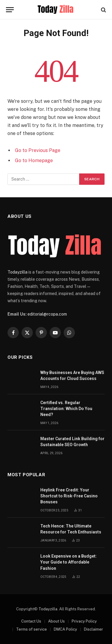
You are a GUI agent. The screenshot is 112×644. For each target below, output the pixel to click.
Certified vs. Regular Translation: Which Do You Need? (66, 409)
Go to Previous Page (38, 150)
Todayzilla (17, 272)
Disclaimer (93, 629)
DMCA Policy (65, 629)
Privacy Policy (84, 621)
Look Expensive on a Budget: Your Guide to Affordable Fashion (69, 562)
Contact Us (31, 621)
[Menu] (10, 10)
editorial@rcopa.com (47, 314)
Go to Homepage (34, 160)
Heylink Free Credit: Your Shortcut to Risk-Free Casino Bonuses (69, 496)
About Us (56, 621)
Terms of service (32, 629)
